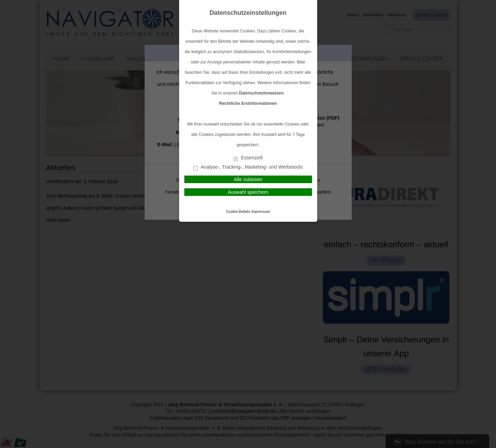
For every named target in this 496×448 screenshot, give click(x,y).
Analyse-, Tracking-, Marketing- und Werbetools (248, 167)
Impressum (261, 212)
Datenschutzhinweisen (261, 93)
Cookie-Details (238, 212)
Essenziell (248, 158)
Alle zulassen (248, 179)
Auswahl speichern (248, 192)
